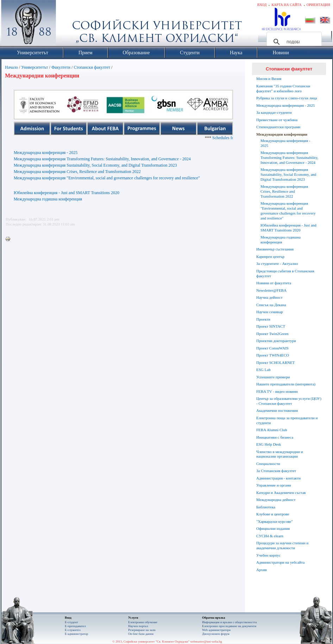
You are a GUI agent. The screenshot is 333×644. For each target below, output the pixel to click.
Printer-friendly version (10, 239)
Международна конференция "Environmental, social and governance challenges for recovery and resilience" (107, 178)
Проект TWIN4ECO (273, 355)
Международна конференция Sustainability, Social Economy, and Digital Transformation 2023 (95, 165)
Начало (11, 67)
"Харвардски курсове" (275, 521)
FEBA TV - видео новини (277, 391)
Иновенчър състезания (275, 249)
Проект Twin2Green (272, 334)
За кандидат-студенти (274, 112)
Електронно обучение (143, 622)
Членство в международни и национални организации (279, 454)
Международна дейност (276, 500)
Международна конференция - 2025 (46, 153)
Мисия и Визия (269, 79)
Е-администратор (76, 634)
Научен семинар (270, 312)
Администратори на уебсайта (280, 562)
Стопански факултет (92, 67)
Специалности (268, 464)
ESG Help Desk (269, 444)
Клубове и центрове (273, 514)
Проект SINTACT (271, 326)
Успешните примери (273, 377)
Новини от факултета (274, 283)
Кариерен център (270, 256)
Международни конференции (282, 134)
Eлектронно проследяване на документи (229, 626)
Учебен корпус (268, 555)
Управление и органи (274, 485)
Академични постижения (277, 410)
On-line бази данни (141, 634)
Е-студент (71, 622)
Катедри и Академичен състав (281, 493)
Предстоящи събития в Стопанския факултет (285, 273)
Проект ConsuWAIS (272, 348)
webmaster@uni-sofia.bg (206, 642)
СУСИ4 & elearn (270, 536)
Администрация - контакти (278, 478)
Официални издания (273, 528)
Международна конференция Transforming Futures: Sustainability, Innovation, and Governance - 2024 (102, 159)
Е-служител (73, 630)
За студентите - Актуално (277, 264)
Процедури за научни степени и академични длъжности (282, 545)
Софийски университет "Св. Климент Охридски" (68, 25)
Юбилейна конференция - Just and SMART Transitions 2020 (67, 193)
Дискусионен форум (216, 634)
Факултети (61, 67)
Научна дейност (269, 297)
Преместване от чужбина (277, 120)
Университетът (34, 67)
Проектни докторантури (276, 341)
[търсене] (293, 42)
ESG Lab (263, 370)
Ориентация (318, 5)
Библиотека (266, 507)
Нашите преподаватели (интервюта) (286, 384)
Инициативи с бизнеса (275, 437)
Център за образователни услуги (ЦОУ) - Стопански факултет (289, 401)
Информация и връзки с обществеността (229, 622)
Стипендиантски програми (278, 127)
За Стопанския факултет (276, 471)
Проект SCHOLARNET (275, 363)
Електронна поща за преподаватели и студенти (287, 420)
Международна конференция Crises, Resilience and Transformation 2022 (77, 172)
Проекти (263, 319)
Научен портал (138, 626)
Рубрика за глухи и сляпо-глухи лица (287, 98)
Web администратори (216, 630)
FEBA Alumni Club (272, 430)
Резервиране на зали (142, 630)
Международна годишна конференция (48, 199)
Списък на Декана (271, 305)
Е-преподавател (75, 626)
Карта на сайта (286, 5)
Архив (262, 570)
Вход (262, 5)
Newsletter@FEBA (271, 290)
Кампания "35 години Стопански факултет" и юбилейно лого (283, 88)
